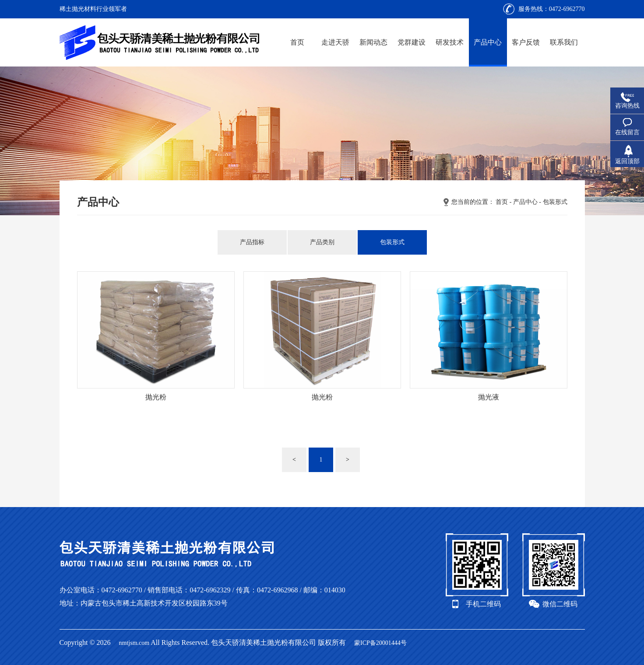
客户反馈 (526, 42)
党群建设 (412, 42)
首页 (297, 42)
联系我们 (564, 42)
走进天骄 (335, 42)
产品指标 (252, 242)
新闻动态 (373, 42)
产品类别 (322, 242)
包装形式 (555, 202)
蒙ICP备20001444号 (380, 643)
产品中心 (488, 42)
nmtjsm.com (134, 643)
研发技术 (450, 42)
